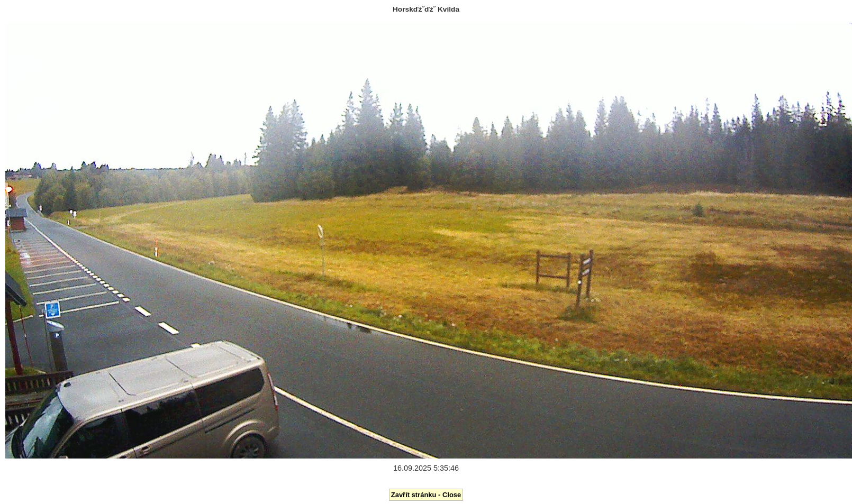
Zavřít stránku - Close (426, 495)
